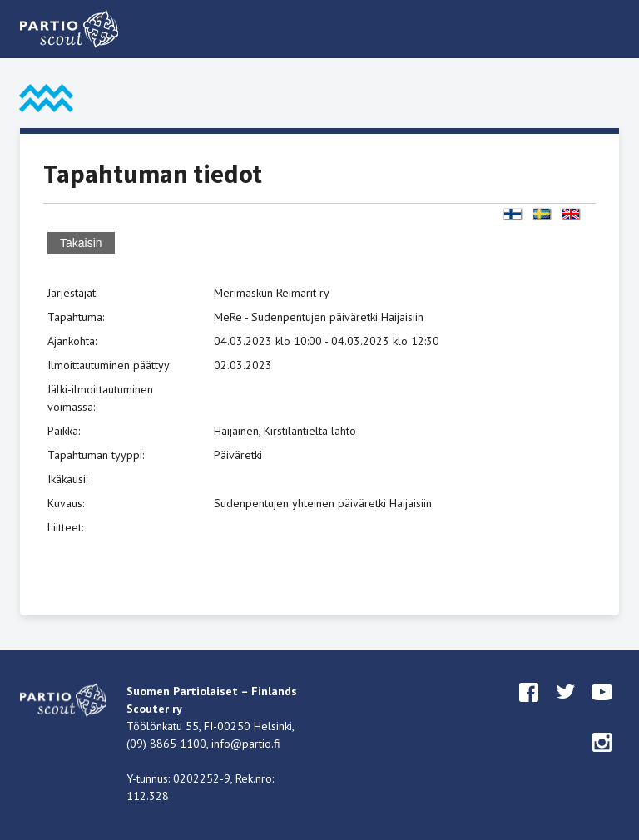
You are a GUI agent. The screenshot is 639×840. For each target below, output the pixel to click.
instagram (602, 758)
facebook (529, 708)
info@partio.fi (246, 744)
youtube (602, 708)
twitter (566, 708)
